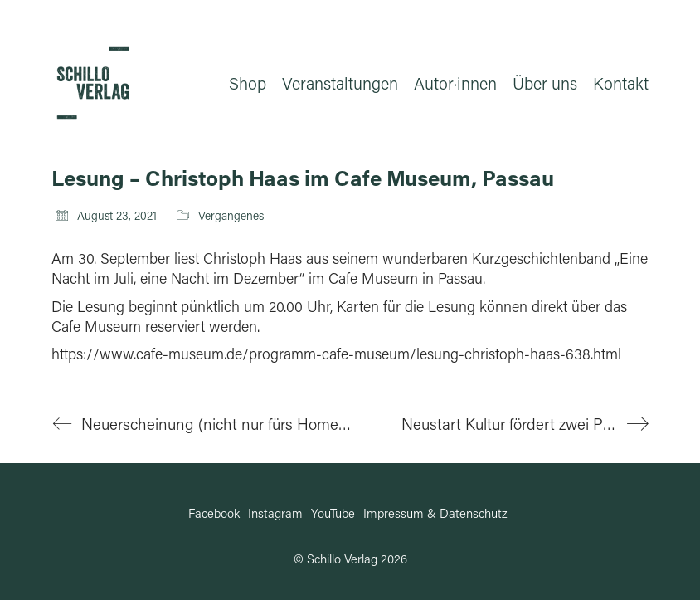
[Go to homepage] (93, 83)
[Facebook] (214, 513)
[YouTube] (333, 513)
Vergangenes (231, 216)
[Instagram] (275, 513)
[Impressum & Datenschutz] (435, 513)
